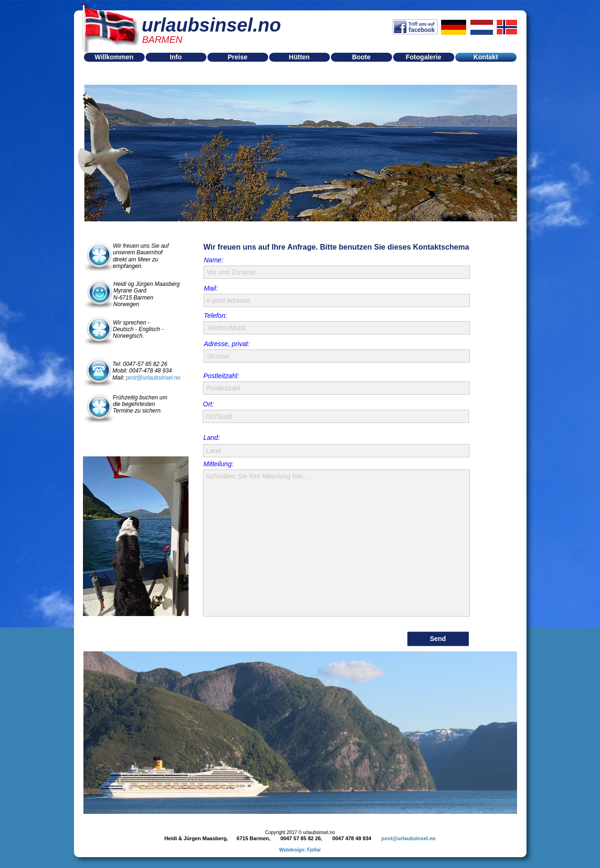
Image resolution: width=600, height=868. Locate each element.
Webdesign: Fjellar (300, 850)
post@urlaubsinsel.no (152, 378)
